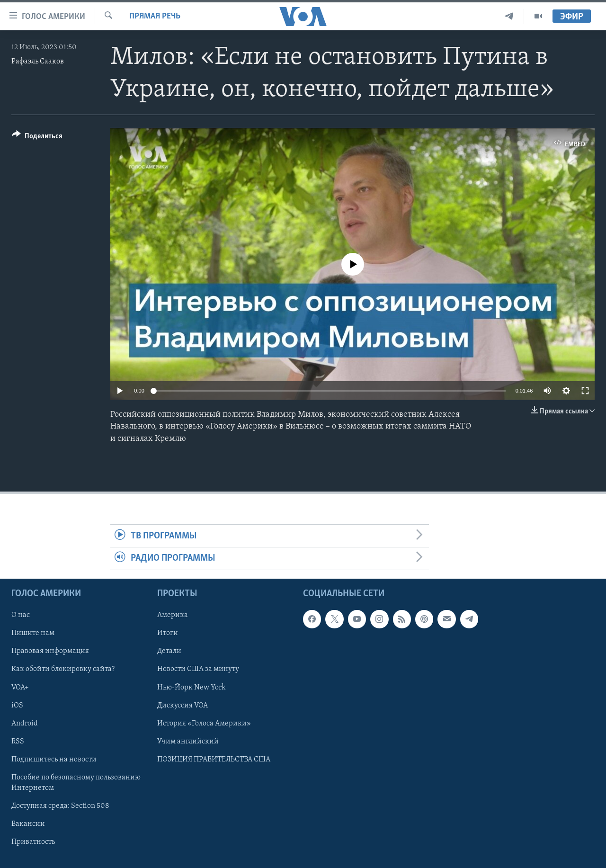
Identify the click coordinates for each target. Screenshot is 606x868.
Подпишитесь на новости (54, 759)
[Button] (37, 138)
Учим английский (188, 741)
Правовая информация (50, 651)
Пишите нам (33, 633)
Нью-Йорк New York (191, 687)
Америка (173, 615)
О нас (21, 615)
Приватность (33, 842)
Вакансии (28, 823)
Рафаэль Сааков (38, 62)
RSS (18, 741)
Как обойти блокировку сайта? (63, 669)
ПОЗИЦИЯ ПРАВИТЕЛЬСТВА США (214, 759)
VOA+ (20, 687)
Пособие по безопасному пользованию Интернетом (76, 782)
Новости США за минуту (198, 669)
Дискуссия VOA (183, 705)
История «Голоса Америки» (204, 723)
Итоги (168, 633)
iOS (17, 705)
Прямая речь (155, 16)
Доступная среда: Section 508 (60, 805)
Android (25, 723)
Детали (169, 651)
